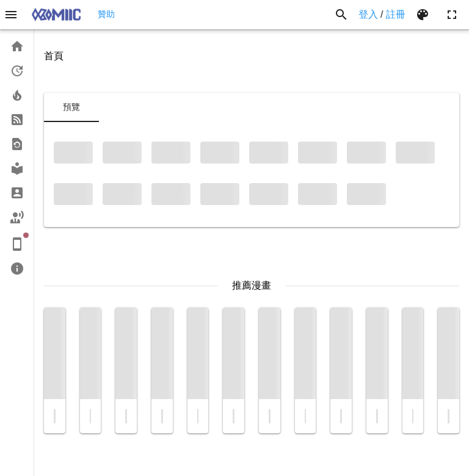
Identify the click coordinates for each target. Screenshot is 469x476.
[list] (17, 157)
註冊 (396, 14)
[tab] (71, 107)
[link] (17, 46)
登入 (368, 14)
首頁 (54, 56)
